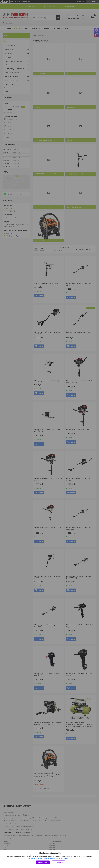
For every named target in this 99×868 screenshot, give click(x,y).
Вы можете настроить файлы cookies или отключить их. (49, 858)
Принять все (43, 862)
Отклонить (59, 862)
